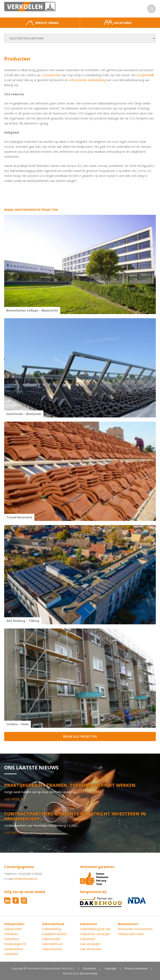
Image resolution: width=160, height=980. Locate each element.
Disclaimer (89, 968)
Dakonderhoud (52, 944)
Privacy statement (136, 968)
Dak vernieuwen (91, 949)
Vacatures (118, 22)
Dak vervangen (90, 944)
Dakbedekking (52, 929)
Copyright (110, 968)
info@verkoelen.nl (25, 879)
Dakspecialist (13, 929)
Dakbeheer (12, 939)
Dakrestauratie (52, 949)
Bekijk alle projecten (80, 736)
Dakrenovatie (51, 939)
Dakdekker (11, 954)
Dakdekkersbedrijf (54, 934)
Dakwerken (88, 939)
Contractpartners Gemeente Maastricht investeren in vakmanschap (75, 816)
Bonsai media (89, 973)
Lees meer (12, 799)
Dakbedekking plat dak (95, 929)
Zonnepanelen (51, 75)
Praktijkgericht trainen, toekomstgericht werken (70, 785)
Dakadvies (11, 934)
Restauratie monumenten (135, 929)
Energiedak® (145, 75)
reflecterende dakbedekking (87, 80)
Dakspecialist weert (131, 934)
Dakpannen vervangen (95, 934)
